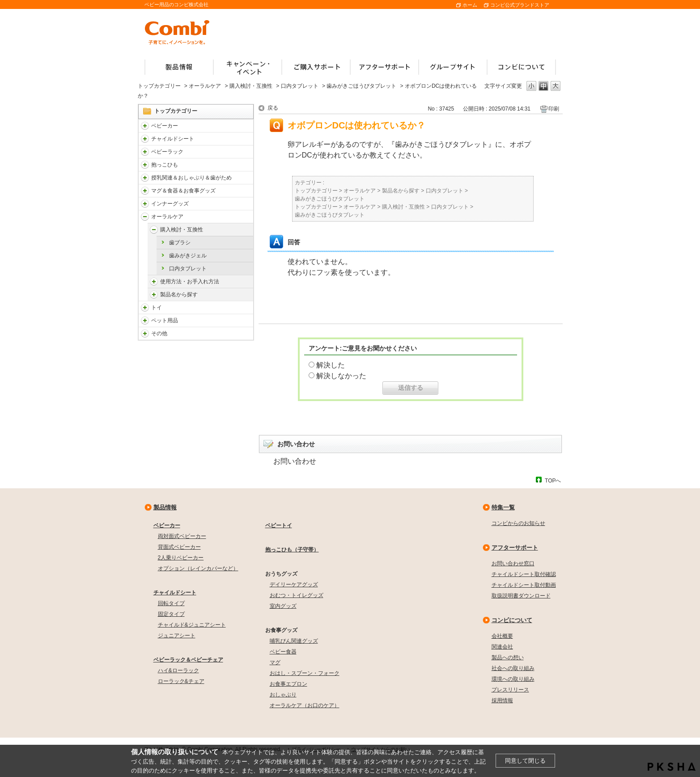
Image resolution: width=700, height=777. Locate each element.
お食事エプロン (288, 684)
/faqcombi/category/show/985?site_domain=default (145, 333)
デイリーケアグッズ (294, 585)
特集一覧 (503, 507)
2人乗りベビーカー (181, 558)
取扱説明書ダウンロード (521, 596)
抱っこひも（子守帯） (292, 550)
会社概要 (502, 636)
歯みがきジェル (188, 256)
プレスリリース (510, 690)
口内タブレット (300, 86)
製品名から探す (179, 295)
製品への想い (508, 657)
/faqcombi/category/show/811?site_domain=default (145, 307)
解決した (331, 365)
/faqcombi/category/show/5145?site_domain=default (154, 295)
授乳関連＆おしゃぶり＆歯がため (191, 178)
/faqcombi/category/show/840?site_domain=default (145, 126)
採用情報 (502, 700)
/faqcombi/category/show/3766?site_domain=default (145, 217)
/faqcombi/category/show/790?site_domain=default (145, 204)
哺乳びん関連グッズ (294, 641)
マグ (275, 662)
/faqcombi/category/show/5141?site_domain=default (154, 230)
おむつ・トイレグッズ (297, 595)
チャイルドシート (173, 139)
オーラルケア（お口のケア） (305, 705)
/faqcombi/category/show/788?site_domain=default (145, 139)
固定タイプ (171, 614)
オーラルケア (205, 86)
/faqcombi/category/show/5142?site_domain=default (154, 282)
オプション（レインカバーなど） (198, 568)
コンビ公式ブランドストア (520, 5)
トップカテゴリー (159, 86)
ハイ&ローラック (178, 670)
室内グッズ (283, 606)
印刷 (554, 109)
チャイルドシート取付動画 (524, 585)
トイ (157, 307)
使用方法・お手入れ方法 (190, 282)
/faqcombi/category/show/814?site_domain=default (145, 178)
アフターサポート (515, 548)
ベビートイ (279, 525)
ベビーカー (165, 126)
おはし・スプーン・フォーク (305, 673)
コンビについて (512, 620)
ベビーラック (167, 152)
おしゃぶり (283, 695)
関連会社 (502, 647)
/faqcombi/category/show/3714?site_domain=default (145, 152)
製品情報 (165, 507)
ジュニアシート (177, 636)
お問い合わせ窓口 (513, 564)
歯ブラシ (180, 243)
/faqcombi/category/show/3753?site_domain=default (145, 191)
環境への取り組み (513, 679)
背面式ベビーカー (179, 547)
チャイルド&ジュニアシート (192, 625)
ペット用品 (165, 320)
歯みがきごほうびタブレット (361, 86)
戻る (273, 108)
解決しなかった (341, 376)
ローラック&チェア (181, 681)
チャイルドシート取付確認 (524, 574)
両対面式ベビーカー (182, 536)
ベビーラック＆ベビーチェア (188, 660)
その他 (159, 333)
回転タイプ (171, 603)
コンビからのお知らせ (518, 523)
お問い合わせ (295, 461)
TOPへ (553, 480)
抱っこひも (165, 165)
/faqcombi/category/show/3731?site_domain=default (145, 165)
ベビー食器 (283, 652)
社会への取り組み (513, 668)
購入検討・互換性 (251, 86)
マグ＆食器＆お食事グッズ (183, 191)
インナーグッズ (170, 204)
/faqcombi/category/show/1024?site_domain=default (145, 320)
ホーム (470, 5)
